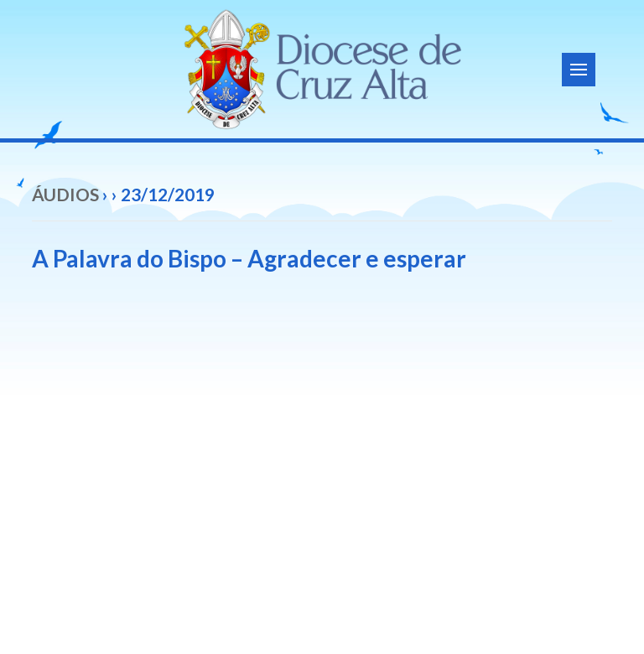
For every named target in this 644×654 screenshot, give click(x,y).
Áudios (65, 194)
